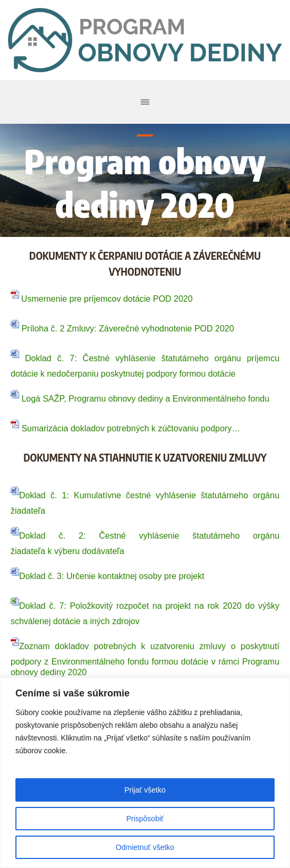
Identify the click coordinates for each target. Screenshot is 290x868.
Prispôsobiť (145, 819)
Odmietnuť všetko (145, 847)
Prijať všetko (145, 790)
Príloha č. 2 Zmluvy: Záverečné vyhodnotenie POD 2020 (127, 329)
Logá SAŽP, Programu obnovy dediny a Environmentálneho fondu (140, 399)
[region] (145, 773)
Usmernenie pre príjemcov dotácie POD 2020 (107, 299)
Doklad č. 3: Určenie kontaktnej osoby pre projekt (112, 576)
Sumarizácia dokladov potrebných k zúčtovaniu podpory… (125, 428)
